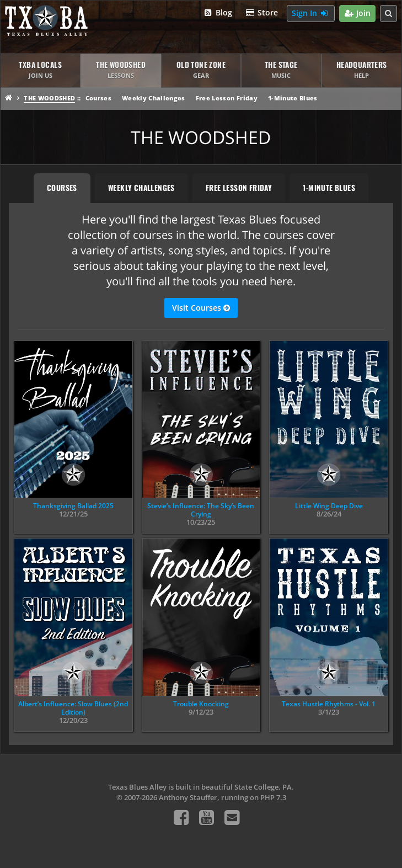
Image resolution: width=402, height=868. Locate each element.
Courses (98, 98)
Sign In (311, 14)
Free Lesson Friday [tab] (239, 188)
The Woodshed (49, 98)
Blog (218, 13)
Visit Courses (201, 308)
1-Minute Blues (293, 98)
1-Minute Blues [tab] (329, 188)
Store (262, 13)
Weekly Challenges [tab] (141, 188)
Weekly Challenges (154, 98)
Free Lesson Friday (227, 98)
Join (358, 14)
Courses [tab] (62, 188)
